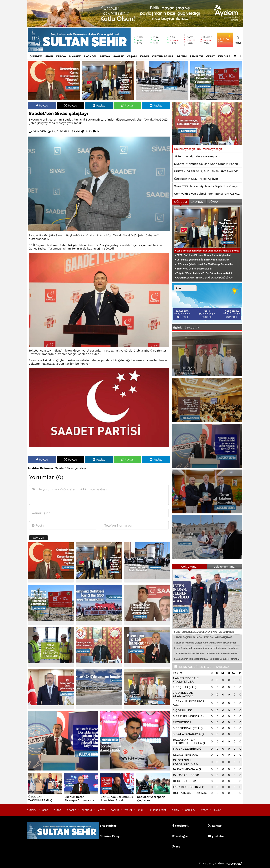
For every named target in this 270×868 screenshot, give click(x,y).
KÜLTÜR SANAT (163, 56)
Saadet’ (60, 468)
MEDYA (105, 56)
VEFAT (210, 56)
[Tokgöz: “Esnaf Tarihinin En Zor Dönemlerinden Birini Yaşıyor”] (147, 605)
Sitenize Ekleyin (111, 836)
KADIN (144, 56)
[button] (240, 56)
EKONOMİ (90, 56)
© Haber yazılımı (221, 863)
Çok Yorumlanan (225, 567)
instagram (181, 836)
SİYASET (75, 56)
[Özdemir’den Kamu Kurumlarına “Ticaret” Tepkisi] (54, 81)
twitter (215, 826)
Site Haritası (109, 826)
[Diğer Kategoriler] (235, 56)
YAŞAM (132, 56)
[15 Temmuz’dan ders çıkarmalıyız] (51, 689)
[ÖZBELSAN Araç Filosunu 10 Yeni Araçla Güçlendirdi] (162, 81)
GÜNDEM (36, 56)
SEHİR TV (196, 56)
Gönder (38, 538)
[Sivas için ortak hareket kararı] (147, 647)
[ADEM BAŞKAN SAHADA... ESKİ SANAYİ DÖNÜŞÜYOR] (51, 647)
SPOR (49, 56)
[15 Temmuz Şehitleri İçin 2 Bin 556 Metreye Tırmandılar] (99, 605)
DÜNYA (61, 56)
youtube (216, 836)
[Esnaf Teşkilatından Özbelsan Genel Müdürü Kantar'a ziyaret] (108, 81)
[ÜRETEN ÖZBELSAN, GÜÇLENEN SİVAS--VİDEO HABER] (207, 599)
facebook (181, 826)
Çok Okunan (190, 567)
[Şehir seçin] (185, 288)
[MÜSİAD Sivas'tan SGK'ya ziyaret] (147, 689)
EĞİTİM (182, 56)
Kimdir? (224, 56)
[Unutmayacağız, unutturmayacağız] (99, 647)
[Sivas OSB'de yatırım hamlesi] (99, 689)
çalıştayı (80, 468)
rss (176, 847)
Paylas (42, 106)
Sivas (70, 468)
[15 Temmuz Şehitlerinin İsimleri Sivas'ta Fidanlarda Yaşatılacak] (216, 81)
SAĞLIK (119, 56)
